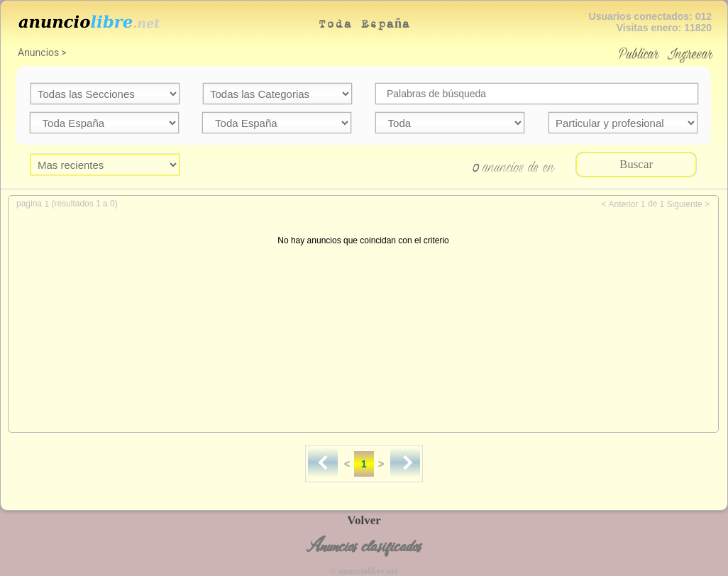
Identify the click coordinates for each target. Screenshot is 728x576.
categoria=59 (277, 94)
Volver (364, 520)
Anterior (623, 204)
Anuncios (38, 52)
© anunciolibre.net (364, 571)
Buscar (636, 164)
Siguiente (685, 204)
